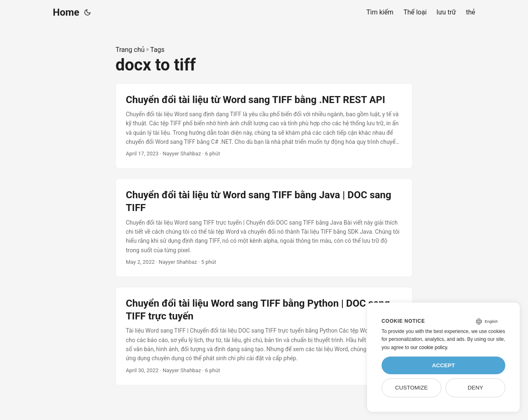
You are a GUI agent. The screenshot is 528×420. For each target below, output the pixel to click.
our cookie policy (429, 347)
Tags (157, 50)
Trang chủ (130, 50)
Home (66, 12)
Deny (476, 388)
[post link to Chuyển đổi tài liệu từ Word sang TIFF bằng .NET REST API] (264, 126)
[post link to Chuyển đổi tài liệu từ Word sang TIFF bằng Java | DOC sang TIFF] (264, 228)
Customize (411, 388)
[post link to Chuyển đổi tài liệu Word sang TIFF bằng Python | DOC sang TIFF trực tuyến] (264, 336)
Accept (443, 365)
